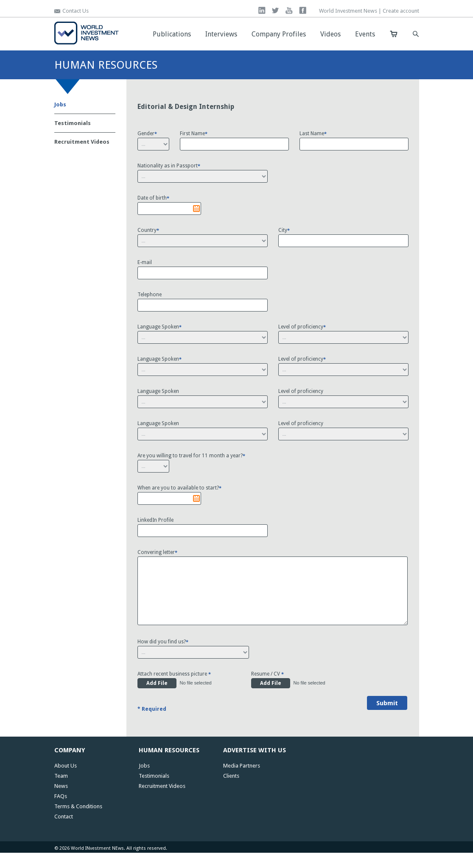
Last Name (313, 134)
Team (61, 791)
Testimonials (73, 123)
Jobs (60, 104)
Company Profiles (279, 34)
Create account (401, 11)
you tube (289, 10)
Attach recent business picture (174, 689)
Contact (64, 832)
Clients (231, 791)
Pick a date (196, 209)
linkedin (262, 10)
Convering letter (157, 552)
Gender (147, 134)
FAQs (61, 811)
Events (365, 34)
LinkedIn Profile (155, 520)
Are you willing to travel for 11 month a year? (191, 456)
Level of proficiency (302, 327)
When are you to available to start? (179, 488)
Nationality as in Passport (169, 166)
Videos (330, 34)
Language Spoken (160, 327)
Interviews (221, 34)
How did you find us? (163, 657)
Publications (172, 34)
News (61, 801)
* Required (152, 724)
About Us (66, 781)
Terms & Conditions (78, 822)
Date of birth (153, 198)
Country (148, 230)
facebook (303, 10)
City (284, 230)
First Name (194, 134)
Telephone (150, 295)
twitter (276, 10)
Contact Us (76, 11)
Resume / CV (267, 689)
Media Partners (242, 781)
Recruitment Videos (82, 142)
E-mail (145, 262)
